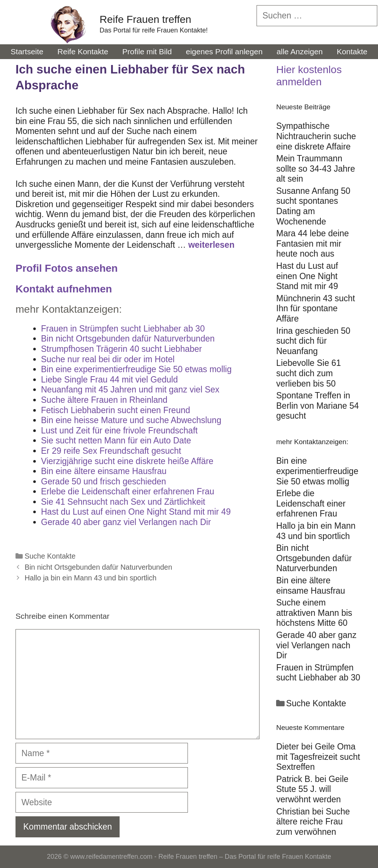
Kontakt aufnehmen (64, 289)
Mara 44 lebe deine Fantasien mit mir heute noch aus (312, 243)
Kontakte (352, 52)
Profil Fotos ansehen (67, 268)
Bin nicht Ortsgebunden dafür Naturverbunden (99, 567)
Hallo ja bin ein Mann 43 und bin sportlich (91, 578)
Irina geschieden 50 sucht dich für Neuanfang (313, 341)
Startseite (27, 52)
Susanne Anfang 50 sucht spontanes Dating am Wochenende (313, 206)
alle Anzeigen (300, 52)
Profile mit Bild (147, 52)
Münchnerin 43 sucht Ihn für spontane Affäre (316, 308)
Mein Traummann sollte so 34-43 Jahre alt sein (316, 169)
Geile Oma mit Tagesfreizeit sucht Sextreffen (318, 757)
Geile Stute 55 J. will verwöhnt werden (312, 789)
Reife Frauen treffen (146, 19)
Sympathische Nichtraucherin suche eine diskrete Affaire (316, 136)
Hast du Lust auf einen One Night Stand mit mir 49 (307, 276)
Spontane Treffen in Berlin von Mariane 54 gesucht (317, 406)
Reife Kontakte (83, 52)
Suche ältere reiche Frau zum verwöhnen (313, 822)
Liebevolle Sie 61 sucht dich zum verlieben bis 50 (308, 373)
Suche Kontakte (50, 556)
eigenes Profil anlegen (224, 52)
